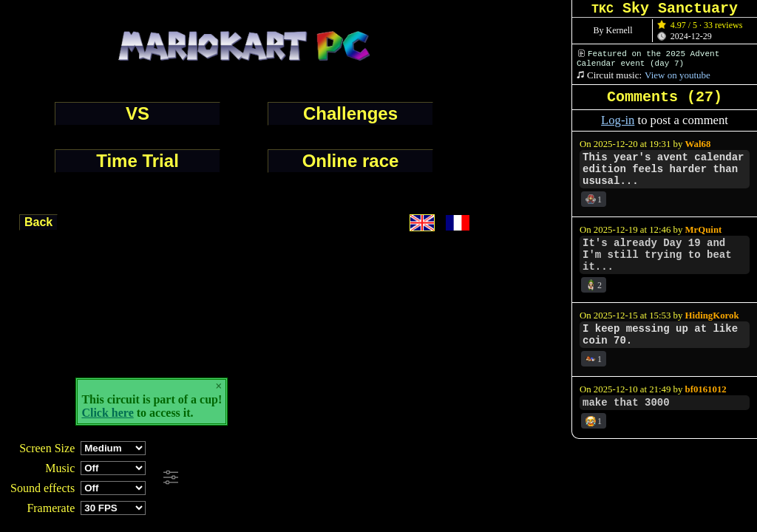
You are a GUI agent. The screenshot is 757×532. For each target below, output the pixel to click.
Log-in (618, 120)
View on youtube (678, 75)
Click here (107, 413)
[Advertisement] (402, 478)
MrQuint (704, 230)
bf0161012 (706, 389)
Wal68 (698, 144)
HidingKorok (712, 316)
